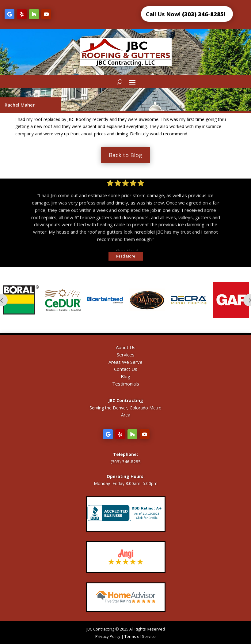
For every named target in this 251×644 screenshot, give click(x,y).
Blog (126, 376)
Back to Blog (126, 155)
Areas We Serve (126, 362)
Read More (126, 256)
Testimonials (126, 384)
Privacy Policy (108, 636)
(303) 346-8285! (204, 14)
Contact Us (126, 369)
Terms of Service (140, 636)
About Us (126, 347)
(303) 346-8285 (126, 462)
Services (126, 355)
